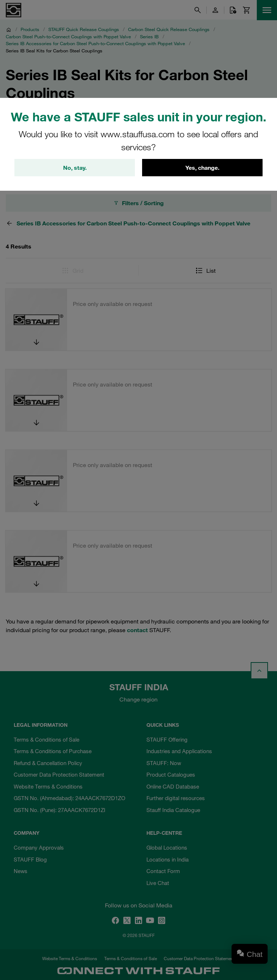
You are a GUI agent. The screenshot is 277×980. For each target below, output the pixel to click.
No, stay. (75, 168)
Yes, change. (202, 168)
